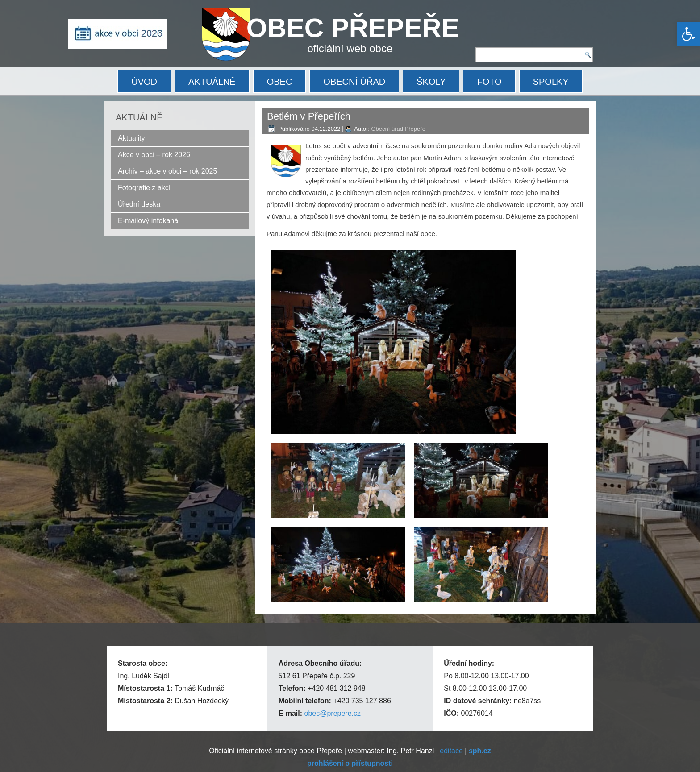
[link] (688, 34)
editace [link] (451, 751)
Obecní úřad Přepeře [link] (398, 129)
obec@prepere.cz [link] (332, 713)
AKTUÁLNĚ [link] (212, 82)
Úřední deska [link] (139, 204)
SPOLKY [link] (551, 82)
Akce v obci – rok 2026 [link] (154, 155)
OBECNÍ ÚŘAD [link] (354, 82)
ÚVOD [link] (144, 82)
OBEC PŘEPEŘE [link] (353, 28)
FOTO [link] (489, 82)
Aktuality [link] (131, 138)
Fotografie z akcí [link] (144, 188)
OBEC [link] (280, 82)
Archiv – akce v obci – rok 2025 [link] (167, 171)
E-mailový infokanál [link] (149, 221)
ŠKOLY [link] (431, 82)
